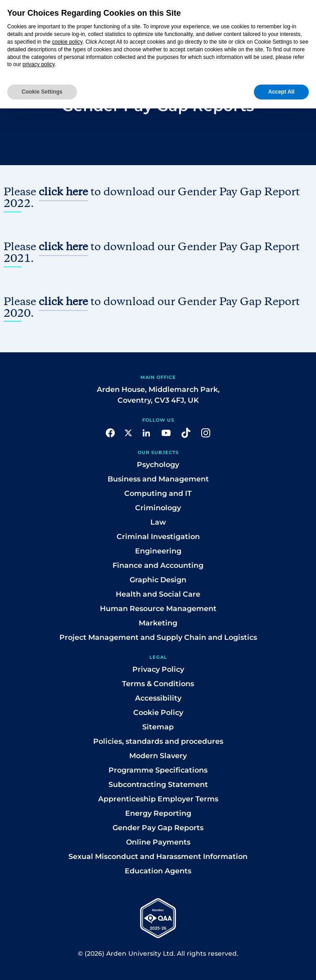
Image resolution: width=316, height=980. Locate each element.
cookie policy (67, 42)
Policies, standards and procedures (158, 741)
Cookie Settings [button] (42, 92)
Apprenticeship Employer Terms (158, 799)
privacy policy (38, 64)
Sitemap (158, 727)
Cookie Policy (158, 713)
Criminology (158, 508)
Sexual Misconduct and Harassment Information (158, 856)
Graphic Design (158, 580)
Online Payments (158, 842)
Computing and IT (158, 493)
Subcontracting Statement (158, 784)
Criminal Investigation (158, 537)
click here (63, 192)
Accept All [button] (281, 92)
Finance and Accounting (158, 565)
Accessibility (158, 698)
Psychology (158, 465)
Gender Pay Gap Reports (158, 828)
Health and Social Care (158, 594)
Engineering (158, 551)
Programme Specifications (158, 770)
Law (158, 522)
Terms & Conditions (158, 684)
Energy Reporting (158, 813)
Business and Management (158, 479)
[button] (110, 432)
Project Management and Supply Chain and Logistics (158, 637)
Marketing (158, 623)
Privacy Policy (158, 669)
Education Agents (158, 871)
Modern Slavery (158, 756)
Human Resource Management (158, 609)
